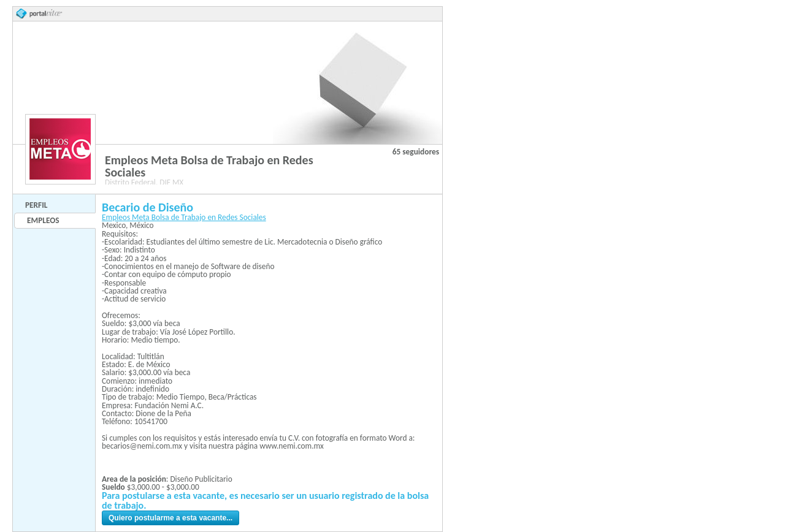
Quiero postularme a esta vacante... (170, 518)
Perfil (36, 205)
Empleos (43, 220)
